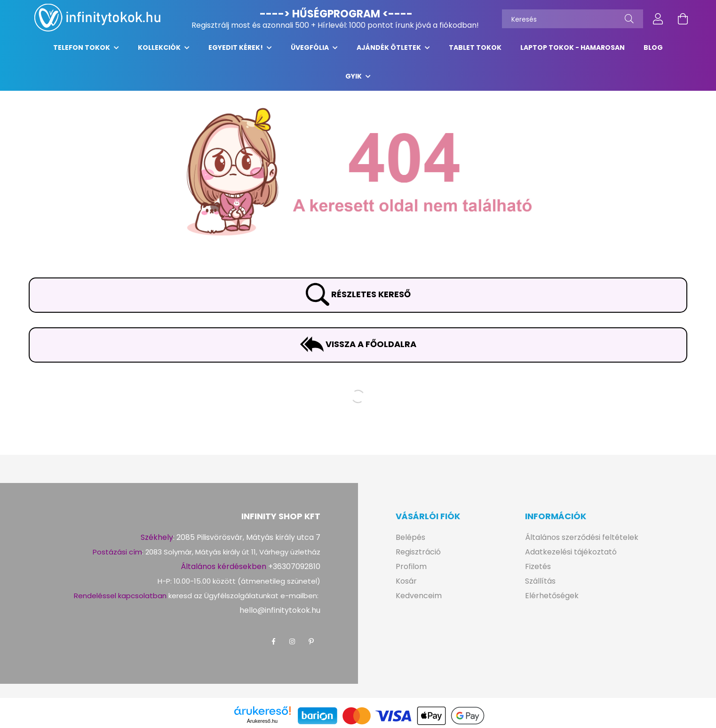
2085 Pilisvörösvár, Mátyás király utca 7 (248, 542)
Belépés (410, 542)
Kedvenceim (419, 600)
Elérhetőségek (552, 600)
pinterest (311, 646)
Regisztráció (418, 557)
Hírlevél (332, 25)
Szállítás (540, 586)
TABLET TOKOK (475, 52)
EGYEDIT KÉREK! (236, 52)
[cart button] (683, 19)
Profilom (411, 571)
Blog (653, 52)
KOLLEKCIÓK (160, 52)
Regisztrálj (210, 25)
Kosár (406, 586)
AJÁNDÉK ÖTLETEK (390, 52)
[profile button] (658, 19)
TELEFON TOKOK (82, 52)
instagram (292, 646)
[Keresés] (573, 19)
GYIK (354, 81)
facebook (273, 646)
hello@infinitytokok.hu (280, 615)
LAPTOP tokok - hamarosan (573, 52)
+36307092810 (294, 571)
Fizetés (538, 571)
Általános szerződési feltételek (582, 542)
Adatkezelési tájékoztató (571, 557)
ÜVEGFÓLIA (310, 52)
